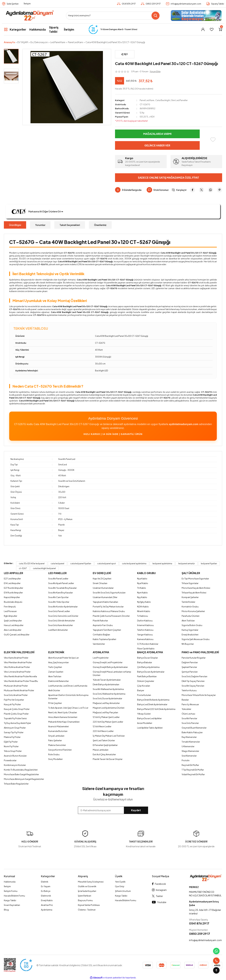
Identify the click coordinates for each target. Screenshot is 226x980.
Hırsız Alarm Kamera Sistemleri (63, 717)
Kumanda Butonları (58, 731)
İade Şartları (13, 4)
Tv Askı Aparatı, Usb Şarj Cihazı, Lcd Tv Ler (68, 708)
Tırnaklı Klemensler (191, 742)
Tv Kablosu (143, 616)
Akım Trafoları (188, 621)
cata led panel (57, 564)
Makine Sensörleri (57, 745)
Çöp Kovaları (144, 686)
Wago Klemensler (190, 751)
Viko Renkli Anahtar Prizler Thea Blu (21, 681)
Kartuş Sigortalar (190, 630)
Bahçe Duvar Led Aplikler (149, 718)
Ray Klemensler (189, 737)
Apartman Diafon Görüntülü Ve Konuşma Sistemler (68, 697)
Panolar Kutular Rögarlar (194, 658)
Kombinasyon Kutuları (15, 765)
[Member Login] (203, 29)
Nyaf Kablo (143, 583)
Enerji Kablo (47, 900)
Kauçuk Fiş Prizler (12, 704)
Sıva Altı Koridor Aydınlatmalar (63, 607)
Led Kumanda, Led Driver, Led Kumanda (68, 686)
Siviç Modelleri (55, 759)
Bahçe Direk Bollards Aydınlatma (153, 700)
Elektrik (45, 882)
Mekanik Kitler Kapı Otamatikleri (64, 722)
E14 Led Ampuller (12, 583)
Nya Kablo (142, 579)
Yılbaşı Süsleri (144, 714)
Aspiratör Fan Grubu (103, 625)
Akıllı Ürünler (54, 690)
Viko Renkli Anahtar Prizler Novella (20, 676)
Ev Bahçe (46, 891)
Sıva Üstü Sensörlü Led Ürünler (63, 616)
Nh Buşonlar (188, 644)
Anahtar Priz (47, 905)
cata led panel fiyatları (81, 564)
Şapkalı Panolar (189, 667)
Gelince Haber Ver (157, 145)
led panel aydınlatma (162, 564)
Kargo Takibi (10, 900)
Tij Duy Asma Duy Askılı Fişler (17, 723)
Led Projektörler (101, 658)
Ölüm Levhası (188, 714)
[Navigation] (15, 29)
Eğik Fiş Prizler (11, 742)
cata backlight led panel (44, 568)
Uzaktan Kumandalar (103, 588)
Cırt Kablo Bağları (101, 635)
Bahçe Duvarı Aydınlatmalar (151, 672)
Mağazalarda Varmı (157, 134)
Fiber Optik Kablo (146, 649)
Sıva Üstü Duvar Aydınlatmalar (107, 698)
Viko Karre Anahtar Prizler (16, 658)
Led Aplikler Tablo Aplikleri (150, 728)
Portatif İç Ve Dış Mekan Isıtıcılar (108, 607)
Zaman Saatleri (56, 672)
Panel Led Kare (147, 100)
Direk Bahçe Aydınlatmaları (106, 684)
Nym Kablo (142, 593)
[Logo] (30, 16)
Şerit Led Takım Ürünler (104, 740)
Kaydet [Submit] (136, 810)
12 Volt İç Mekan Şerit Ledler (106, 717)
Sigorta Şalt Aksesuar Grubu (196, 639)
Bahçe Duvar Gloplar (147, 658)
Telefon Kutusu (189, 690)
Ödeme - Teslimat (87, 910)
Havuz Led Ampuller (14, 625)
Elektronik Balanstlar (58, 681)
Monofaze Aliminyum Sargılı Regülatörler (24, 779)
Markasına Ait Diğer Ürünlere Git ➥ (36, 211)
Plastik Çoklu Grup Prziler (16, 714)
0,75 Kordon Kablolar (148, 644)
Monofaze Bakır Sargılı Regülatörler (21, 774)
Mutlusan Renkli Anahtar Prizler (19, 690)
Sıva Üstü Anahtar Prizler (16, 695)
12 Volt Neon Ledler (102, 726)
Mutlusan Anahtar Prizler (16, 686)
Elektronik (46, 896)
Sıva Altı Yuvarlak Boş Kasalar (62, 588)
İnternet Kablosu (145, 625)
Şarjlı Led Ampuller (13, 621)
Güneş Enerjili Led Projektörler (108, 662)
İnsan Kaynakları (12, 905)
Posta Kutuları (144, 695)
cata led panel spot (107, 564)
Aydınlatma (47, 910)
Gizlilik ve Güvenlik (87, 886)
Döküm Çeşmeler (146, 681)
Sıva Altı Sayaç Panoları (193, 686)
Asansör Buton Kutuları (15, 756)
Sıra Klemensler (189, 756)
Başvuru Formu (85, 900)
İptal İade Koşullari (87, 891)
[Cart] (220, 29)
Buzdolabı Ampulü (13, 602)
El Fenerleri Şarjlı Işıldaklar (105, 745)
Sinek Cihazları (100, 583)
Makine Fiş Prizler (12, 737)
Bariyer (141, 690)
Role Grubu (54, 754)
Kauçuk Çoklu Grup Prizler (17, 709)
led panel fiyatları (209, 564)
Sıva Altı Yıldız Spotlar (59, 602)
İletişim (27, 4)
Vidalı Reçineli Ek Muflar (193, 774)
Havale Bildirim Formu (14, 896)
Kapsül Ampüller (12, 597)
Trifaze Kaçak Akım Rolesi (194, 593)
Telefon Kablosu (145, 630)
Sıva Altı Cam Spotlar (58, 597)
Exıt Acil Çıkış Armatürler (104, 754)
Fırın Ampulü (10, 607)
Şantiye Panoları (190, 672)
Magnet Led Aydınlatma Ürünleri (109, 708)
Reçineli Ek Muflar (190, 765)
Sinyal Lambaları (56, 736)
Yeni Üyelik (120, 882)
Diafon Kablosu (145, 621)
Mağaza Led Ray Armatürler (106, 703)
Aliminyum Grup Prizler (15, 728)
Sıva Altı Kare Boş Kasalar (60, 593)
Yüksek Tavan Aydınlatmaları (107, 680)
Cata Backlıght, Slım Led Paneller (171, 100)
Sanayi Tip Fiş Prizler (14, 732)
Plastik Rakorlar (100, 621)
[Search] (113, 16)
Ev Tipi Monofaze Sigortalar (195, 579)
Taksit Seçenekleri (70, 225)
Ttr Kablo (142, 588)
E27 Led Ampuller (12, 579)
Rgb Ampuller (10, 616)
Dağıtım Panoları (190, 662)
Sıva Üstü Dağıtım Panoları (194, 676)
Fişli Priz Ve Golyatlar (14, 700)
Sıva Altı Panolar (189, 718)
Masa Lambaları (101, 750)
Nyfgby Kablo (144, 602)
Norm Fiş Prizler (11, 746)
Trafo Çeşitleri (55, 667)
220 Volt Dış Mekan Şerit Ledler (108, 722)
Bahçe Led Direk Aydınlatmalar (152, 704)
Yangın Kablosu (145, 635)
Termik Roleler (188, 602)
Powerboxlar (10, 760)
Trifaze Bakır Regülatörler (16, 784)
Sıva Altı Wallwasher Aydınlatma (108, 689)
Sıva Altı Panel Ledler (58, 579)
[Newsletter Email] (113, 810)
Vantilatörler (99, 644)
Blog (6, 910)
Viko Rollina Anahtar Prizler (17, 667)
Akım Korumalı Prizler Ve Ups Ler (63, 658)
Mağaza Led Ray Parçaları (105, 712)
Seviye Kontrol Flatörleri (60, 750)
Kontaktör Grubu (190, 607)
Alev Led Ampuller (13, 630)
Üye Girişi (120, 886)
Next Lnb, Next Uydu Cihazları (63, 712)
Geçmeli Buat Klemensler (194, 728)
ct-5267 (23, 568)
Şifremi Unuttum (123, 891)
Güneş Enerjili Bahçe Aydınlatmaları (110, 667)
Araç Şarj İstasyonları (58, 662)
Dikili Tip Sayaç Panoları (193, 681)
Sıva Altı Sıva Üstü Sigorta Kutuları (109, 593)
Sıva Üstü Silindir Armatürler (62, 621)
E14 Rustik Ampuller (13, 593)
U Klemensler (188, 746)
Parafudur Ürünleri (191, 616)
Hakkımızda (10, 882)
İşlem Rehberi (85, 896)
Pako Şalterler (55, 740)
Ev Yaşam (46, 886)
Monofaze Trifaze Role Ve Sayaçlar (199, 695)
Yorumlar (40, 225)
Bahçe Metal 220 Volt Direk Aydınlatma (156, 709)
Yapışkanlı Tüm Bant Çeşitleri (107, 630)
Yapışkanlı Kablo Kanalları (105, 602)
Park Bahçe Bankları (147, 676)
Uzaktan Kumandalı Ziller (105, 597)
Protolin (186, 760)
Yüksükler (186, 709)
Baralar (185, 700)
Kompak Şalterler (190, 597)
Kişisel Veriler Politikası (89, 905)
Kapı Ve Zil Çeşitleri (102, 579)
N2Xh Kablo (143, 607)
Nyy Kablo (142, 597)
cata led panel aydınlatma (134, 564)
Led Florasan (10, 611)
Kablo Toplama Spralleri (104, 639)
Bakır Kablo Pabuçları (192, 732)
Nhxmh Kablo (144, 611)
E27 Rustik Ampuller (13, 588)
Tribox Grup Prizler (13, 751)
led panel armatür (186, 564)
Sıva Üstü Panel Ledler (59, 611)
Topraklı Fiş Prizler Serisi (15, 718)
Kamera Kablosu (145, 639)
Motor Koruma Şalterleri (193, 611)
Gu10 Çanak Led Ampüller (17, 635)
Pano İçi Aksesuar (190, 704)
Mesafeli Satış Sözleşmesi (91, 882)
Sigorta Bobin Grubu (192, 625)
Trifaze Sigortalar (190, 583)
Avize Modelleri (145, 723)
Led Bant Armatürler (58, 630)
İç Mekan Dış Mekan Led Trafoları (109, 736)
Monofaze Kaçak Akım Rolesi (196, 588)
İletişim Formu (11, 891)
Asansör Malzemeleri (58, 726)
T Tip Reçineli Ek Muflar (193, 770)
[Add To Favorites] (213, 140)
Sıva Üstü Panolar (190, 723)
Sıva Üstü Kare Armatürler (60, 625)
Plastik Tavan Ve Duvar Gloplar (108, 759)
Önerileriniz (100, 225)
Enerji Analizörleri (190, 635)
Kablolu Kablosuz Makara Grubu (109, 611)
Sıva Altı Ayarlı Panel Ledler (61, 583)
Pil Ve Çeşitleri (55, 703)
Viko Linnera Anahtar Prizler (17, 672)
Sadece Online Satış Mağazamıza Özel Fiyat (168, 178)
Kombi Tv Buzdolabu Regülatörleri (21, 770)
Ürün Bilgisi (15, 225)
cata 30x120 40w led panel (32, 564)
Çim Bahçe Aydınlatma (148, 667)
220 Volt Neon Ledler (103, 731)
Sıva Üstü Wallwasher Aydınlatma (109, 694)
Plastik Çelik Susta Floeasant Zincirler (111, 616)
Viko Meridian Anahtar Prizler (18, 662)
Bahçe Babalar (145, 662)
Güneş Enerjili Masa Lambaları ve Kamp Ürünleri (112, 673)
